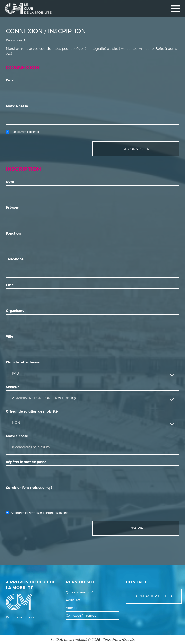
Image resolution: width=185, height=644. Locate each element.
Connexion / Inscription (82, 615)
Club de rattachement (24, 362)
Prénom (13, 208)
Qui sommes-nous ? (80, 592)
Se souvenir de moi (22, 132)
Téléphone (15, 259)
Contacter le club (154, 596)
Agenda (72, 608)
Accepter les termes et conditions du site (39, 513)
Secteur (12, 387)
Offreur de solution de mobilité (32, 411)
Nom (10, 182)
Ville (9, 336)
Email (11, 80)
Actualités (73, 600)
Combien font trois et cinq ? (29, 488)
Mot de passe (17, 106)
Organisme (15, 311)
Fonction (13, 233)
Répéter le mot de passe (26, 462)
